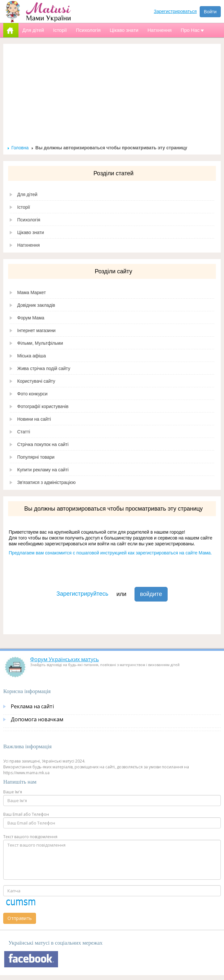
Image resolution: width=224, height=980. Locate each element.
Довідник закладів (36, 305)
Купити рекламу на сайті (43, 470)
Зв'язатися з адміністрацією (46, 482)
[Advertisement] (112, 96)
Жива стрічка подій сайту (44, 368)
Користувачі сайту (36, 381)
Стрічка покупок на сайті (43, 444)
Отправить (20, 918)
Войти (210, 12)
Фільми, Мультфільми (40, 343)
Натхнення (29, 245)
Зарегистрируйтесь (82, 594)
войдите (151, 594)
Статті (24, 432)
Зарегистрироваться (175, 11)
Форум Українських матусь (65, 659)
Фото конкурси (32, 394)
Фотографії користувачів (43, 406)
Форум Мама (31, 318)
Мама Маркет (31, 292)
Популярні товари (36, 457)
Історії (24, 207)
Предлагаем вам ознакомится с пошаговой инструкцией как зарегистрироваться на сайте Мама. (110, 553)
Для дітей (27, 194)
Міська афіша (32, 356)
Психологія (29, 220)
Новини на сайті (34, 419)
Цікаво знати (31, 232)
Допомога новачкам (37, 719)
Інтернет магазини (36, 330)
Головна (20, 148)
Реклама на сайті (32, 706)
